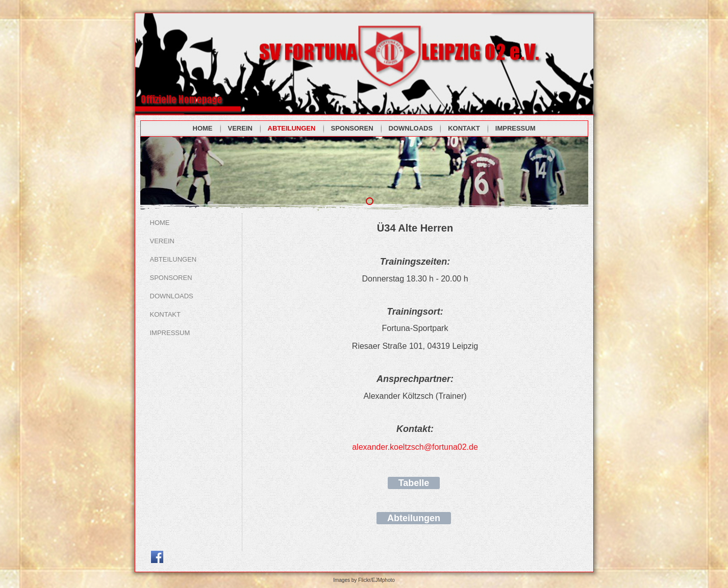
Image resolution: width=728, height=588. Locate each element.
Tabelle (414, 483)
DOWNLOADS (411, 128)
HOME (203, 128)
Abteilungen (414, 518)
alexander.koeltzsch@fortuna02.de (415, 447)
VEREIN (240, 128)
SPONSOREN (352, 128)
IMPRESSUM (516, 128)
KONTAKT (464, 128)
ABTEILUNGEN (292, 128)
